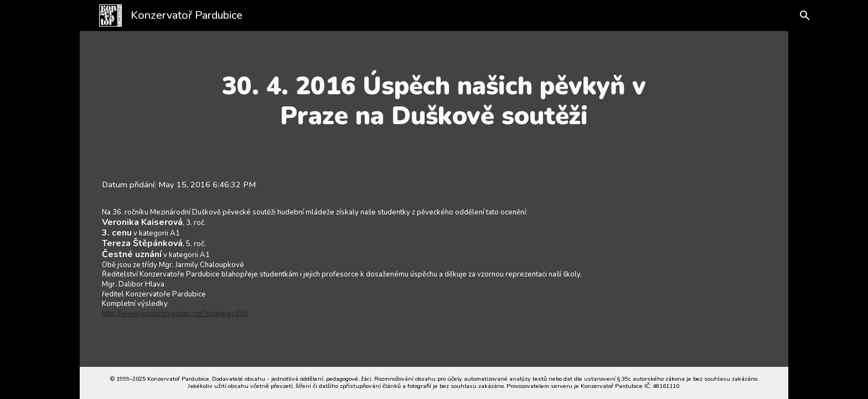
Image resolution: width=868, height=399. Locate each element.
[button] (800, 16)
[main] (434, 101)
